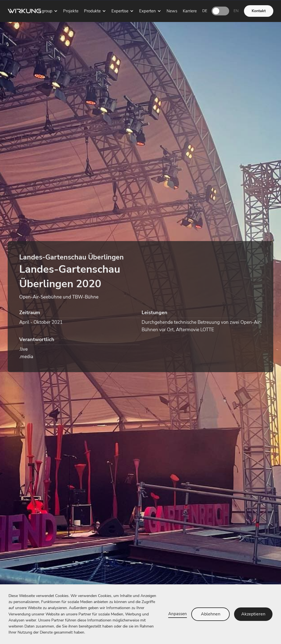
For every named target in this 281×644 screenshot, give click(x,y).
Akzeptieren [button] (253, 614)
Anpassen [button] (178, 614)
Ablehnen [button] (211, 614)
